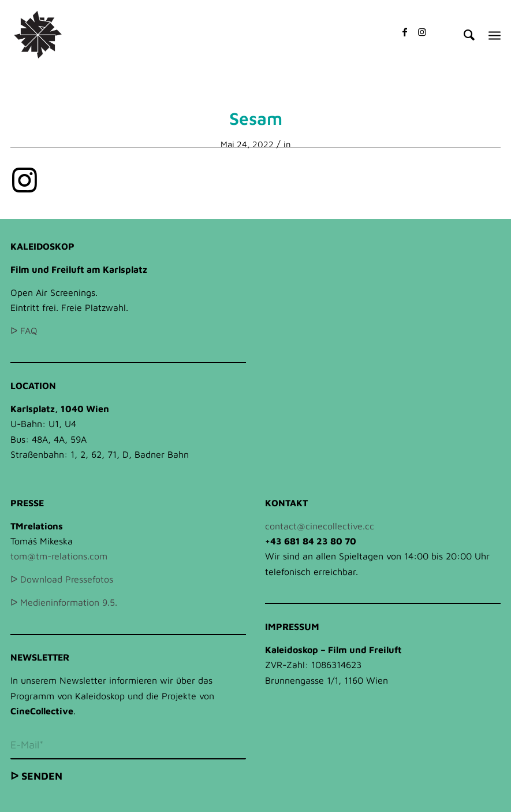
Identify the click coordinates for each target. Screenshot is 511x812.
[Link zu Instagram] (422, 32)
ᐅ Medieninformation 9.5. (64, 602)
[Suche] (463, 35)
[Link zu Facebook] (405, 32)
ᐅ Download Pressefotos (62, 579)
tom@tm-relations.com (59, 556)
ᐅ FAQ (24, 331)
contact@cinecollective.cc (320, 526)
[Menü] (495, 35)
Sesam (256, 118)
